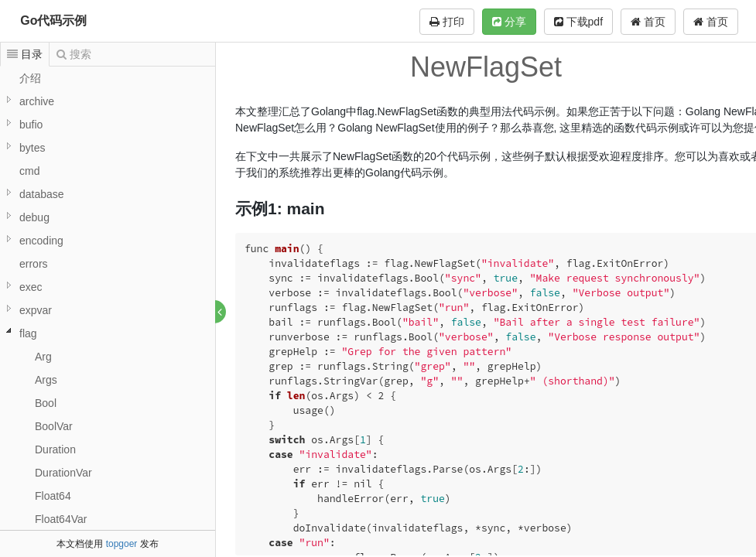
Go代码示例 (53, 21)
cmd (29, 171)
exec (31, 287)
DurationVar (63, 473)
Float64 (53, 496)
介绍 (30, 78)
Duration (55, 449)
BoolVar (54, 426)
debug (34, 217)
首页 (711, 22)
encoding (41, 241)
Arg (43, 357)
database (42, 194)
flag (28, 333)
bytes (32, 148)
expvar (36, 310)
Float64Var (61, 519)
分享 (509, 22)
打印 (447, 22)
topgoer (122, 544)
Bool (46, 403)
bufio (31, 125)
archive (37, 101)
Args (46, 380)
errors (34, 264)
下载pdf (578, 22)
